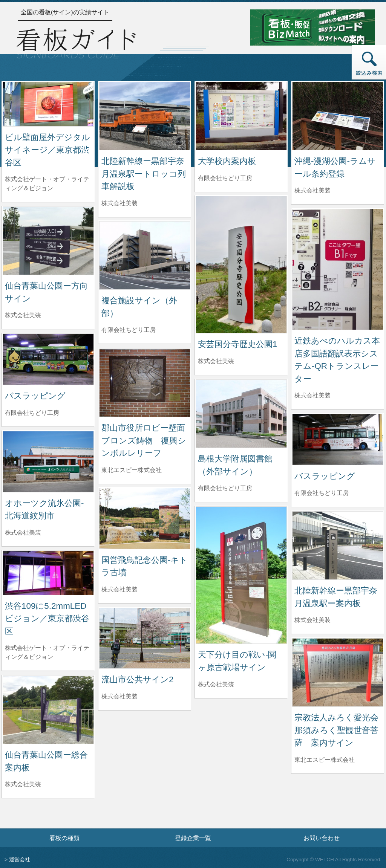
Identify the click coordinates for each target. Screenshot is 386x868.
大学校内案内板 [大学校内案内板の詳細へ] (227, 161)
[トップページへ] (76, 42)
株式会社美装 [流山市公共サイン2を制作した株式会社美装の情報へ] (119, 696)
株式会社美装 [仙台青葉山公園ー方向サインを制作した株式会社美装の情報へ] (23, 315)
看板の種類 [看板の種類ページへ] (64, 838)
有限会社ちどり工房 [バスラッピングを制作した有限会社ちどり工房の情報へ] (32, 413)
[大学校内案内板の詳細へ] (241, 115)
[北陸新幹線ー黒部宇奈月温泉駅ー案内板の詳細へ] (338, 545)
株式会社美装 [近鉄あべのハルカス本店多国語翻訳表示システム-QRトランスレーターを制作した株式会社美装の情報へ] (312, 395)
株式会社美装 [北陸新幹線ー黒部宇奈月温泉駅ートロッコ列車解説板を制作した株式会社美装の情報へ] (119, 203)
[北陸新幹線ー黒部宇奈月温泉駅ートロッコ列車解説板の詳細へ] (145, 115)
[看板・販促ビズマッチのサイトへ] (312, 27)
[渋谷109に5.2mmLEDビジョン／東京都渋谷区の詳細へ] (48, 572)
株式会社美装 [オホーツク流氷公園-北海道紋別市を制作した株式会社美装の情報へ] (23, 533)
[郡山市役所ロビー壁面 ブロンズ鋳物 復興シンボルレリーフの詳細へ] (145, 382)
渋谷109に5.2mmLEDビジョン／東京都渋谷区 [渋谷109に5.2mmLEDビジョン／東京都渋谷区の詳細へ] (47, 619)
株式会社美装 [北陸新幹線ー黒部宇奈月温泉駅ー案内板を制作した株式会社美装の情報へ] (312, 620)
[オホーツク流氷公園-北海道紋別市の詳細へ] (48, 461)
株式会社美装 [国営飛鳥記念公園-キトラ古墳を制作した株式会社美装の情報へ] (119, 589)
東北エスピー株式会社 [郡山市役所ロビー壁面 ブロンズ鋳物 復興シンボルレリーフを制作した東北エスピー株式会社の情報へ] (132, 470)
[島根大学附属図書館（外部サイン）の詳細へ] (241, 413)
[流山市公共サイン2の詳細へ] (145, 638)
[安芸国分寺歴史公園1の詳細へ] (241, 264)
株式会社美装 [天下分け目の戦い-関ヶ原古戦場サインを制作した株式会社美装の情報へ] (216, 684)
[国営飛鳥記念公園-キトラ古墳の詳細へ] (145, 518)
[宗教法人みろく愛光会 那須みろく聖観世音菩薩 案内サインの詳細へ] (338, 672)
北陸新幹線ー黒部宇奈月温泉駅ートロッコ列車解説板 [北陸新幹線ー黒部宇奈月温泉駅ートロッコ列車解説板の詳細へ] (144, 174)
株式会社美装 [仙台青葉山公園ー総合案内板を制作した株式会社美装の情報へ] (23, 784)
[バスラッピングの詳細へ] (48, 359)
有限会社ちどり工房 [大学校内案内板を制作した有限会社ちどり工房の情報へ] (225, 178)
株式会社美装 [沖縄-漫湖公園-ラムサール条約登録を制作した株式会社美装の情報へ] (312, 190)
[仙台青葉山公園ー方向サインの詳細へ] (48, 240)
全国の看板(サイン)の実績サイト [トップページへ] (65, 12)
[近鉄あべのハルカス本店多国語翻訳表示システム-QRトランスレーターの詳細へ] (338, 269)
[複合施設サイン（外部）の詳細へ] (145, 255)
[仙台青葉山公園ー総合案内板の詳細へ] (48, 709)
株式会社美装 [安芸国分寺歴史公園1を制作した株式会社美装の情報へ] (216, 361)
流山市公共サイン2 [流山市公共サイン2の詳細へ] (137, 679)
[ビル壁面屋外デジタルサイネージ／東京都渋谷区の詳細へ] (48, 104)
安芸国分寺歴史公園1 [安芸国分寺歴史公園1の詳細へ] (237, 344)
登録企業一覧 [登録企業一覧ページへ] (193, 838)
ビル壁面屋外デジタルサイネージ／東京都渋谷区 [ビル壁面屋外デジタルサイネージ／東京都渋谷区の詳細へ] (47, 150)
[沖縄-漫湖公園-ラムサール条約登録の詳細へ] (338, 115)
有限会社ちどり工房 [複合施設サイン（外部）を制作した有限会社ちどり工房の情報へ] (129, 330)
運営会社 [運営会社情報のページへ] (20, 860)
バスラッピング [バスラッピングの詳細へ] (35, 396)
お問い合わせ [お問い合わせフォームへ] (322, 838)
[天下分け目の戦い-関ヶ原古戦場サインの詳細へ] (241, 575)
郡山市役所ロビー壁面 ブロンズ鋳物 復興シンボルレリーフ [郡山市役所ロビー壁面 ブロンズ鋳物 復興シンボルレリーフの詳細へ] (147, 440)
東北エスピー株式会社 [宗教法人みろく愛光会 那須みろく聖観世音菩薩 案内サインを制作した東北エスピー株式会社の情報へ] (325, 760)
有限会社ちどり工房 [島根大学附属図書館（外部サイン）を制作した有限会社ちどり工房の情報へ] (225, 488)
